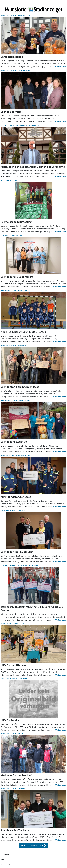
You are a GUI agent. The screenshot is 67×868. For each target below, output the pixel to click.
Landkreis (5, 235)
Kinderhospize (24, 15)
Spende (14, 15)
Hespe (3, 180)
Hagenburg (6, 290)
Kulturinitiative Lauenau (27, 565)
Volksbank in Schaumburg (27, 125)
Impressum (5, 854)
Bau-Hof (21, 734)
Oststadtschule (25, 70)
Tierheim (21, 789)
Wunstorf (5, 15)
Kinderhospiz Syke (27, 400)
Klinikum (15, 235)
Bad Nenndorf (7, 624)
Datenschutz (6, 865)
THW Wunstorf (17, 455)
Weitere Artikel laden (34, 845)
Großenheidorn (8, 679)
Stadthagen (6, 510)
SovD (25, 679)
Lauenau (5, 565)
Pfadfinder (23, 345)
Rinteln (4, 125)
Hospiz (15, 510)
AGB (2, 859)
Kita (15, 180)
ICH (23, 624)
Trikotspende (18, 290)
